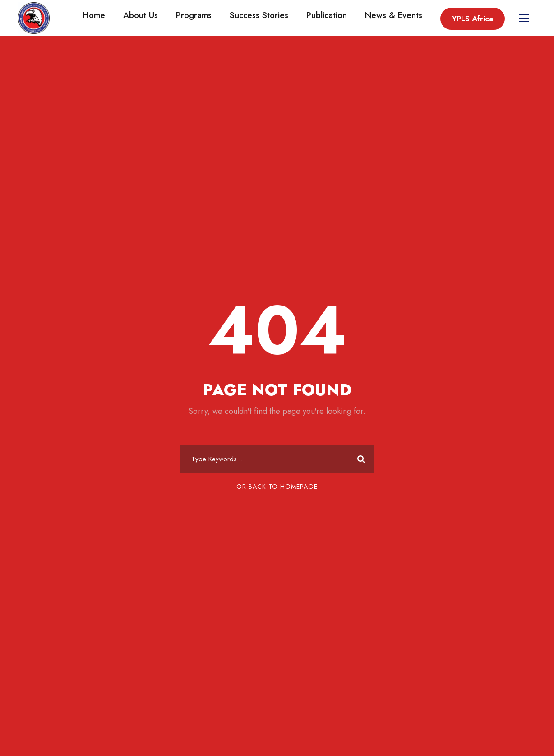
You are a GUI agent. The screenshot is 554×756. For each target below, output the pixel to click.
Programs (194, 15)
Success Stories (259, 15)
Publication (327, 15)
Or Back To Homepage (277, 487)
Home (94, 15)
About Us (141, 15)
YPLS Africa (473, 19)
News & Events (394, 15)
